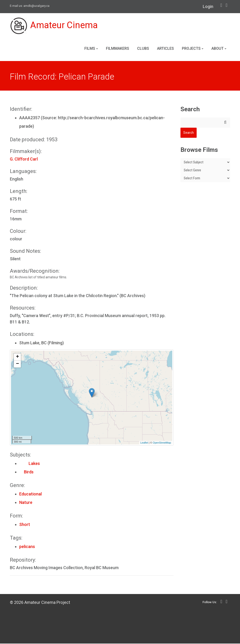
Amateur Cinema (55, 26)
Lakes (30, 464)
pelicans (27, 547)
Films (91, 49)
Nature (26, 503)
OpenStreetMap (162, 443)
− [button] (17, 364)
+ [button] (17, 357)
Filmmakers (118, 49)
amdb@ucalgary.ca (36, 6)
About (219, 49)
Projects (193, 49)
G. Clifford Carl (24, 159)
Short (25, 525)
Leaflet (144, 443)
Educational (30, 494)
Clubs (143, 49)
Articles (165, 49)
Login (208, 6)
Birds (26, 472)
